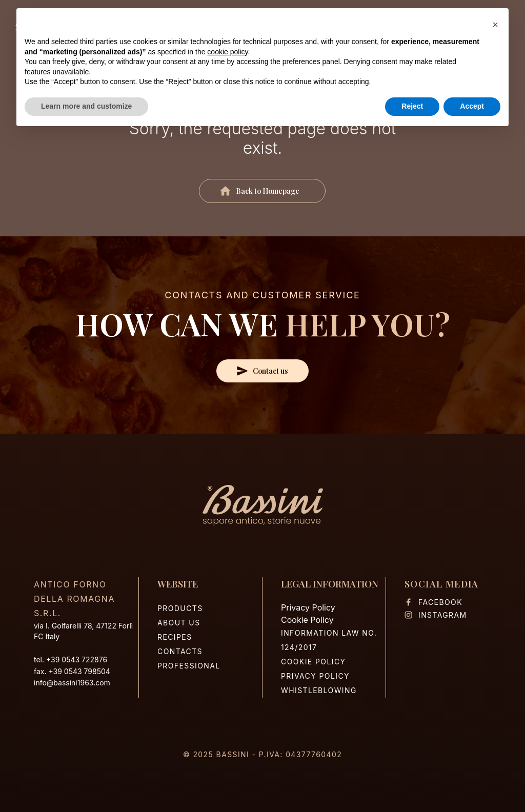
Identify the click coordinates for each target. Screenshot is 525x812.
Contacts (180, 651)
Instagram (436, 615)
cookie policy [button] (227, 52)
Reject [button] (412, 106)
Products (180, 608)
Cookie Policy (307, 620)
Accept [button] (472, 106)
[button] (495, 25)
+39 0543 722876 (77, 659)
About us (179, 623)
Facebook (433, 602)
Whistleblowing (319, 690)
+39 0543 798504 (79, 671)
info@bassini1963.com (72, 683)
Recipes (175, 637)
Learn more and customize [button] (86, 106)
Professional (189, 666)
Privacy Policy (308, 607)
